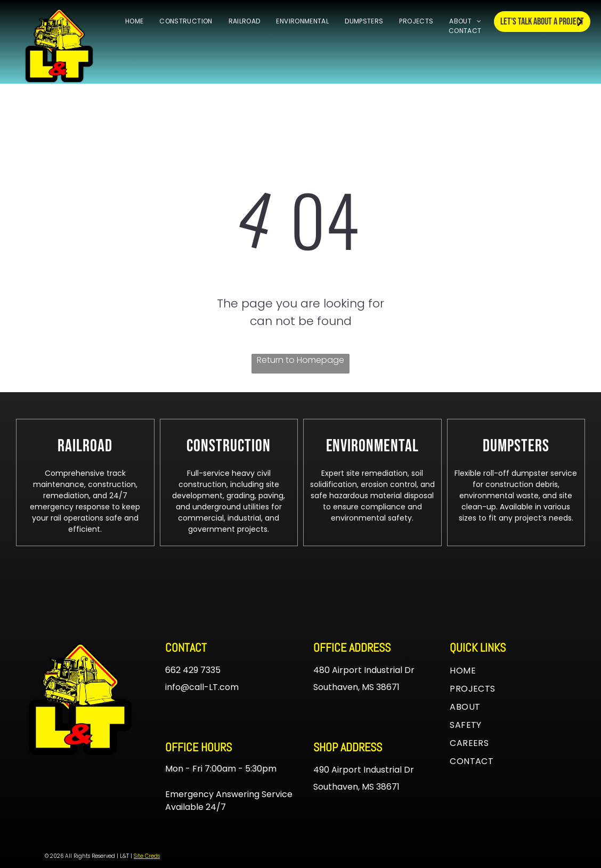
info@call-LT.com (202, 687)
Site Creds (147, 856)
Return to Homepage (300, 360)
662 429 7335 (193, 670)
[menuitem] (134, 21)
